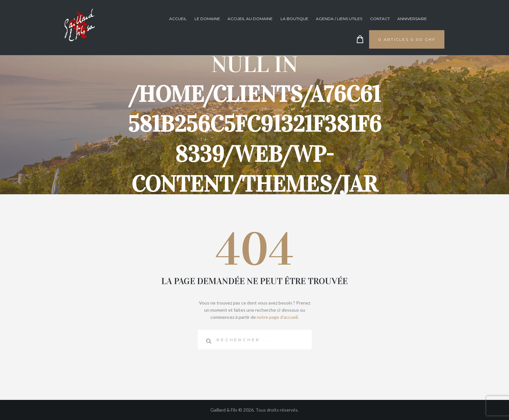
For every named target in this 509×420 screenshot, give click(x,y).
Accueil (178, 19)
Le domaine (207, 19)
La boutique (294, 19)
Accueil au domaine (250, 19)
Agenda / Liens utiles (339, 19)
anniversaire (412, 19)
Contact (380, 19)
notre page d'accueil (277, 317)
